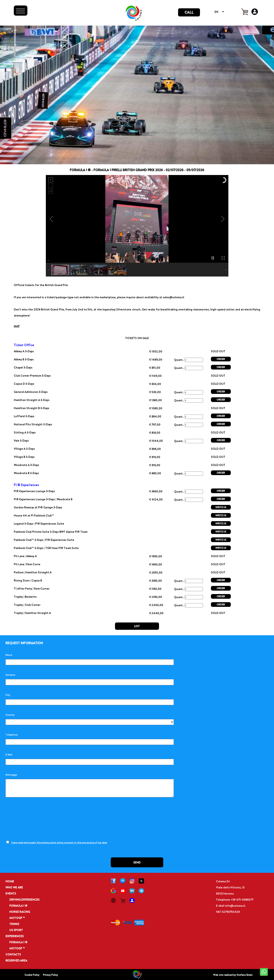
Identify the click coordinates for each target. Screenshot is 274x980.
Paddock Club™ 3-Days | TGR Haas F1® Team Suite (46, 548)
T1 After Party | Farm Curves (32, 588)
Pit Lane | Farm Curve (27, 564)
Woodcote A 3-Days (26, 465)
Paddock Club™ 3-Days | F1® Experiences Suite (44, 540)
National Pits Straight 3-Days (33, 424)
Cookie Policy (32, 975)
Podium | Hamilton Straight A (33, 572)
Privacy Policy (50, 975)
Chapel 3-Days (23, 367)
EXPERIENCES (15, 936)
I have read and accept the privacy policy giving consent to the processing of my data (59, 842)
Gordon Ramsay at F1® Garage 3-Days (38, 507)
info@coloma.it (235, 906)
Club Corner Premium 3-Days (32, 375)
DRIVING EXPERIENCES (24, 900)
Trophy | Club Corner (27, 605)
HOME (10, 881)
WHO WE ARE (14, 887)
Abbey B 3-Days (24, 359)
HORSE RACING (20, 912)
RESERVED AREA (16, 960)
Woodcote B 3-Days (26, 473)
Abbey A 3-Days (24, 351)
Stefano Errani (244, 975)
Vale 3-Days (21, 440)
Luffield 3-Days (24, 416)
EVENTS (11, 893)
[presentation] (36, 819)
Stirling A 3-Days (25, 432)
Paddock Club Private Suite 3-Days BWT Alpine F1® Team (51, 532)
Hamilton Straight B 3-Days (32, 408)
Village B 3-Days (24, 457)
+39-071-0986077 (242, 900)
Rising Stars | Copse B (28, 580)
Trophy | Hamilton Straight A (32, 613)
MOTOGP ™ (17, 918)
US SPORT (16, 930)
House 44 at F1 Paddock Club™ (34, 515)
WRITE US (221, 507)
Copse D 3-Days (24, 384)
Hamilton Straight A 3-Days (32, 400)
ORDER (221, 359)
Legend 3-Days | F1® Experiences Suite (39, 523)
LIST (137, 626)
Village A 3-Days (24, 449)
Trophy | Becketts (25, 597)
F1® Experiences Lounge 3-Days (34, 491)
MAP (17, 326)
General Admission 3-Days (31, 392)
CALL (189, 12)
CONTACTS (13, 954)
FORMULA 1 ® (18, 906)
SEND (137, 862)
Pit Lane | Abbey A (25, 556)
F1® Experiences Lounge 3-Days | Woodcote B (43, 499)
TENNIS (14, 924)
